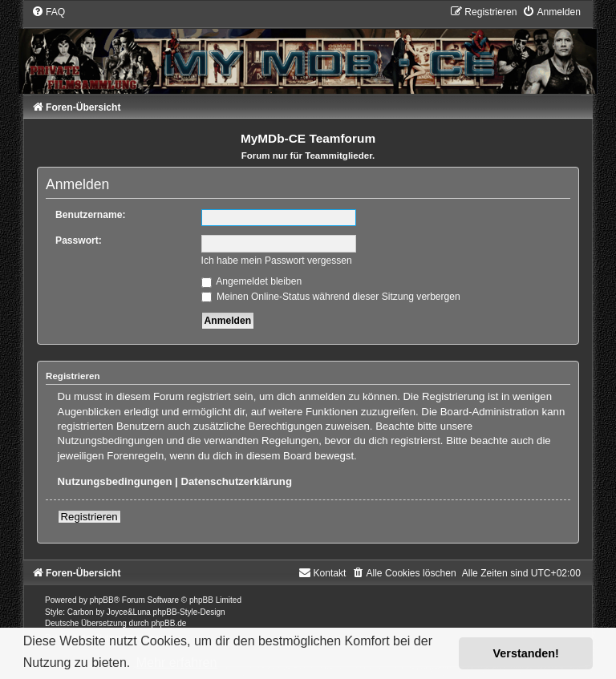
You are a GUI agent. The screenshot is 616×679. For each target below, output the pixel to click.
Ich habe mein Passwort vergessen (277, 261)
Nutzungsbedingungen (115, 481)
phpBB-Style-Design (189, 612)
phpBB (102, 600)
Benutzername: (90, 215)
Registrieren (89, 517)
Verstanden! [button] (526, 653)
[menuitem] (48, 12)
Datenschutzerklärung (236, 481)
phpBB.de (168, 623)
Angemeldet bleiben (252, 281)
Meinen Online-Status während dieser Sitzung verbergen (331, 297)
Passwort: (79, 240)
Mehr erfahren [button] (177, 663)
